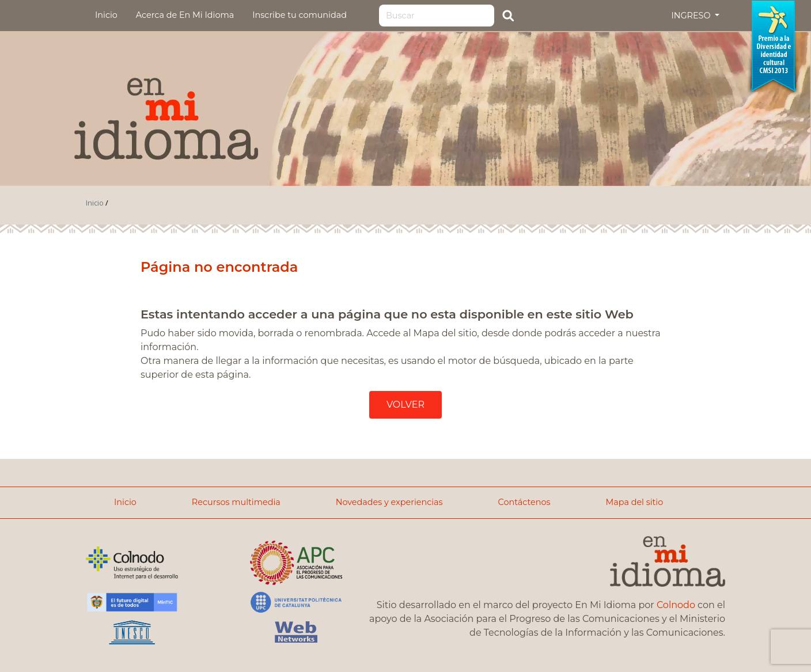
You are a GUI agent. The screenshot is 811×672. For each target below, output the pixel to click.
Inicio (106, 15)
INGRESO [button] (692, 16)
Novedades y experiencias (389, 502)
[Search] (437, 16)
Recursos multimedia (236, 502)
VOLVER (406, 405)
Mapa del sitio (634, 502)
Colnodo (676, 605)
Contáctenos (524, 502)
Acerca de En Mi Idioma (185, 15)
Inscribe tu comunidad (300, 15)
